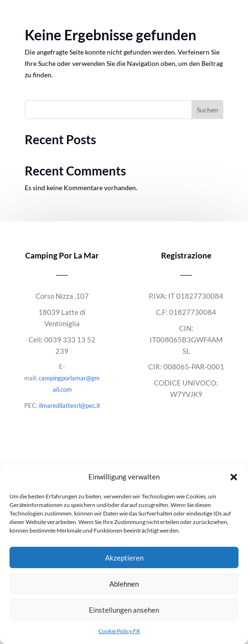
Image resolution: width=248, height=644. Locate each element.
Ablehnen (124, 584)
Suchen (207, 110)
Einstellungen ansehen (124, 610)
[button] (234, 477)
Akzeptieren (124, 558)
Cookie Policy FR (119, 631)
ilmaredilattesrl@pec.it (70, 405)
